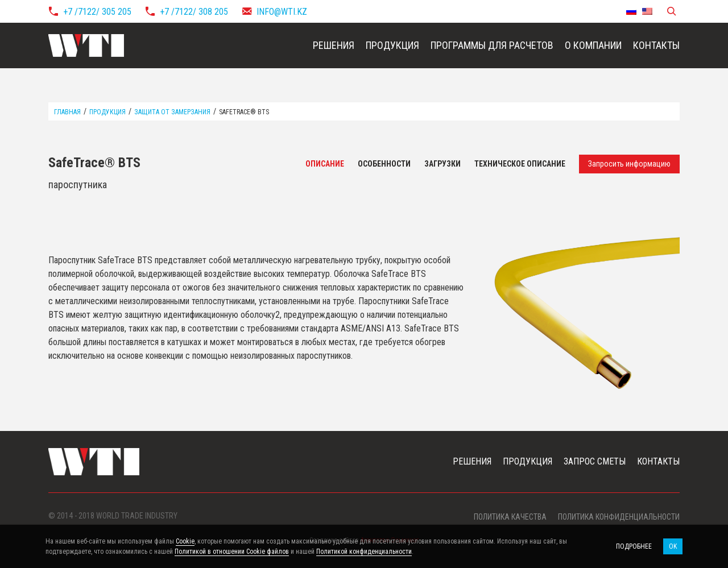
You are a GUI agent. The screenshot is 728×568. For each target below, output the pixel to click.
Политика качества (510, 517)
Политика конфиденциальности (619, 517)
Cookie (185, 541)
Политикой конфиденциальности (364, 552)
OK (673, 546)
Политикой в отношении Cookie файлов (232, 552)
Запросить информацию (629, 164)
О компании (593, 45)
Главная (67, 112)
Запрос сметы (595, 461)
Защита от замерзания (172, 112)
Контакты (656, 45)
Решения (334, 45)
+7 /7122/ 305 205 (97, 12)
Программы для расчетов (492, 45)
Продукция (392, 45)
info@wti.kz (282, 12)
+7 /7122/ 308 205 (194, 12)
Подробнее (634, 546)
